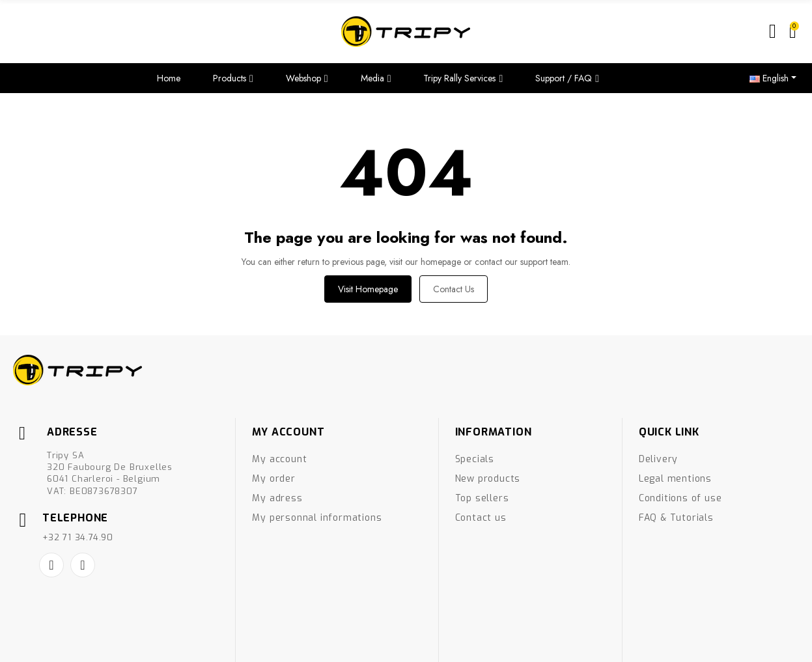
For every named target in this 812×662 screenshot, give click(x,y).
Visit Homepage (368, 289)
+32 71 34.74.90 (78, 537)
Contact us (454, 289)
